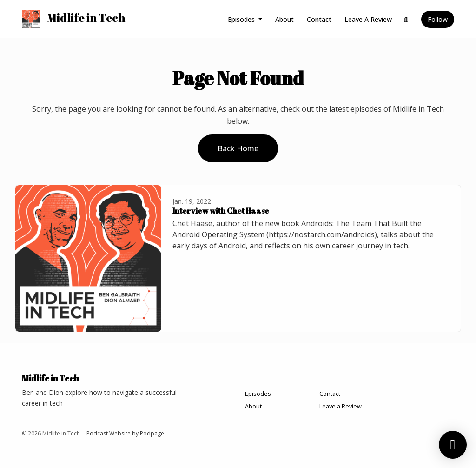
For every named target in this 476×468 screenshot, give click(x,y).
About (284, 19)
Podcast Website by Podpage (125, 433)
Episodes (242, 19)
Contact (319, 19)
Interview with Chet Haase (221, 211)
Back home (238, 148)
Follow (438, 19)
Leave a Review (368, 19)
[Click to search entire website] (406, 19)
